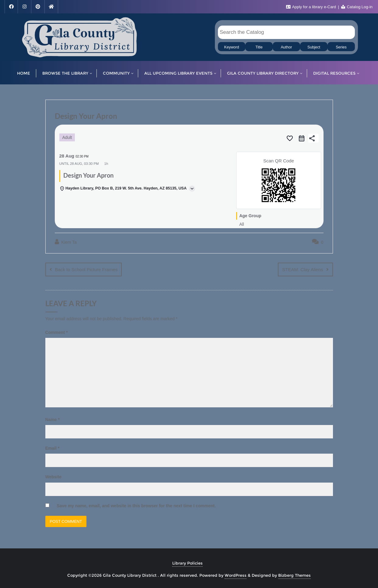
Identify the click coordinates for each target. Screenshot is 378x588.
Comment (57, 332)
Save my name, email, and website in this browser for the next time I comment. (136, 505)
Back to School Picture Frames (86, 269)
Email (52, 448)
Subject (314, 47)
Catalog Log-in (357, 7)
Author (286, 47)
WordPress (236, 575)
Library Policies (187, 563)
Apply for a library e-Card (312, 7)
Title (259, 47)
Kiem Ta (66, 242)
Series (341, 47)
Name (52, 419)
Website (53, 476)
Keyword (232, 47)
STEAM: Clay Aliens (303, 269)
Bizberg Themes (294, 575)
